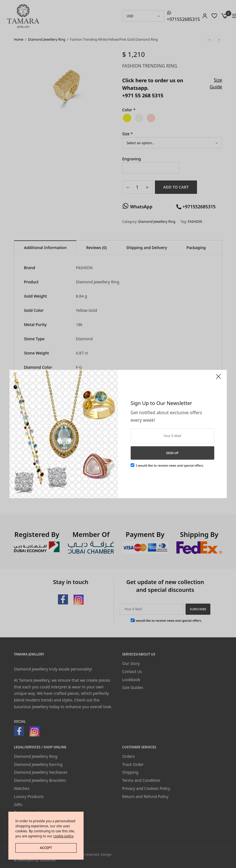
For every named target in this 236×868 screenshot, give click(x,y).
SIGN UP (172, 453)
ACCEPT (46, 848)
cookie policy (63, 836)
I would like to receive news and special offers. (170, 465)
